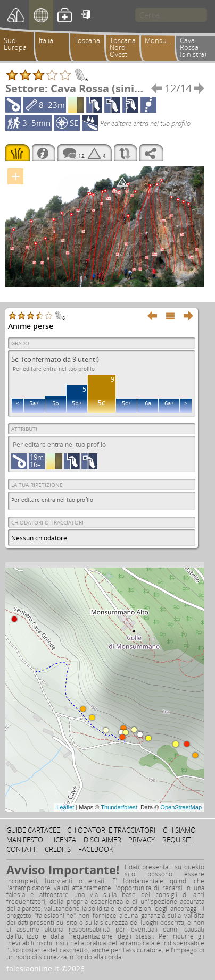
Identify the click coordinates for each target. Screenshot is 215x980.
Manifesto (25, 840)
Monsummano (162, 40)
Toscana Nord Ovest (123, 47)
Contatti (22, 849)
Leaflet (65, 807)
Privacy (142, 840)
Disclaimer (102, 840)
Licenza (63, 840)
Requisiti (177, 840)
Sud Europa (15, 44)
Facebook (96, 849)
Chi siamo (179, 830)
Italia (46, 40)
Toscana (87, 40)
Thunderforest (119, 807)
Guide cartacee (33, 830)
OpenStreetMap (181, 807)
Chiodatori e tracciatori (111, 830)
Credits (58, 849)
